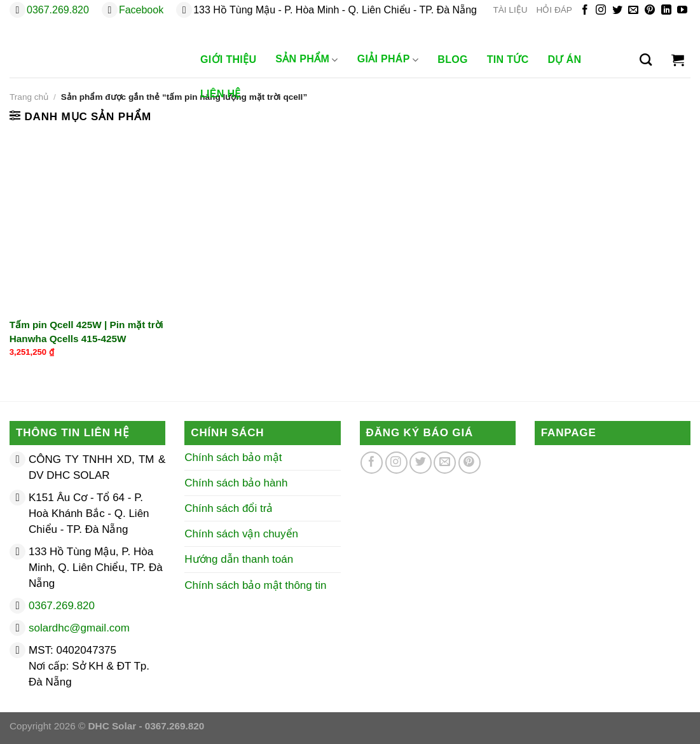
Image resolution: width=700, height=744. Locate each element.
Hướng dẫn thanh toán (239, 559)
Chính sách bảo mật (233, 458)
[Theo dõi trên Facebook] (585, 10)
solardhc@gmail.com (79, 628)
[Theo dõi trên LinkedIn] (666, 10)
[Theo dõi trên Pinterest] (650, 10)
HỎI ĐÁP (554, 10)
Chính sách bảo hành (236, 483)
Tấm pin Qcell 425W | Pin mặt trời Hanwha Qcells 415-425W (86, 331)
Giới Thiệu (228, 59)
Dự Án (565, 59)
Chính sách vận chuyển (241, 534)
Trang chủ (29, 97)
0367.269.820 (58, 10)
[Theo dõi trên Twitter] (617, 10)
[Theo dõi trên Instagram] (601, 10)
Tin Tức (508, 59)
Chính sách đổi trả (229, 508)
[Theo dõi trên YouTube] (682, 10)
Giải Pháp (388, 60)
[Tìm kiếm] (646, 60)
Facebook (141, 10)
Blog (453, 59)
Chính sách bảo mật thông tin (255, 585)
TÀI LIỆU (510, 10)
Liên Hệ (221, 94)
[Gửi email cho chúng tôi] (633, 10)
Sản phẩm (306, 60)
